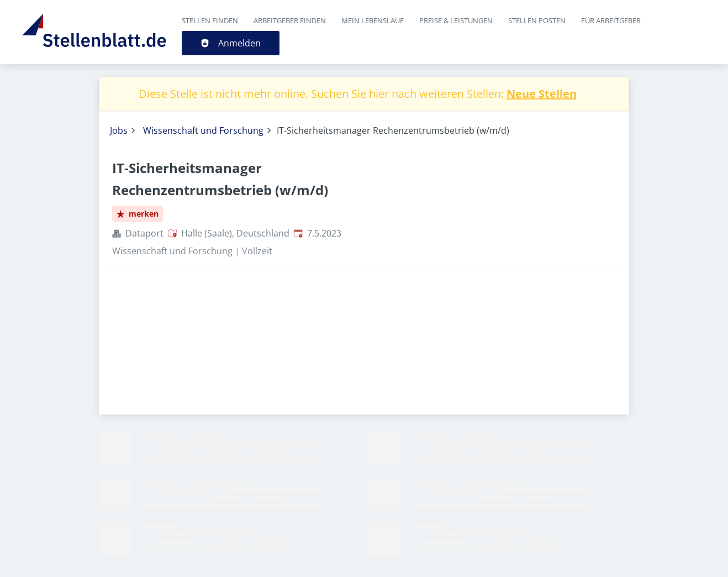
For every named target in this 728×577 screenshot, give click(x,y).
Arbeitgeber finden (290, 20)
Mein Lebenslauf (373, 20)
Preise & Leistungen (456, 20)
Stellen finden (210, 20)
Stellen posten (537, 20)
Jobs (119, 130)
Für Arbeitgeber (611, 20)
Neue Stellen (542, 94)
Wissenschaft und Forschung (203, 130)
